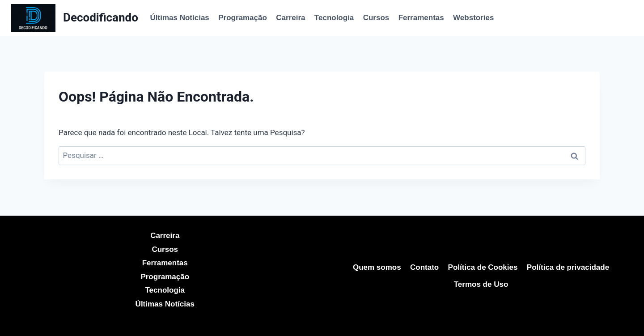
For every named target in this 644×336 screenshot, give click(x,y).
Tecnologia (334, 18)
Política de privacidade (568, 267)
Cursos (376, 18)
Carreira (290, 18)
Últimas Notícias (180, 18)
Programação (243, 18)
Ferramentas (421, 18)
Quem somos (377, 267)
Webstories (473, 18)
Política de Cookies (483, 267)
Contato (424, 267)
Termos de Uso (481, 284)
